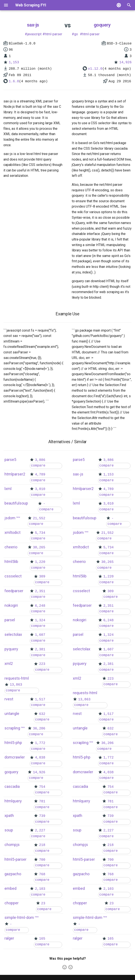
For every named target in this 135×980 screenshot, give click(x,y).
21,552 (39, 518)
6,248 (40, 606)
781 (42, 801)
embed (10, 888)
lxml (8, 489)
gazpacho (13, 874)
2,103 (40, 889)
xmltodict (12, 532)
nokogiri (11, 605)
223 (42, 664)
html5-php (13, 743)
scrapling (12, 728)
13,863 (16, 685)
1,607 (40, 635)
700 (42, 860)
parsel (10, 620)
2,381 (40, 649)
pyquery (11, 649)
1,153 (14, 62)
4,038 (40, 758)
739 (42, 816)
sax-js (33, 25)
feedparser (14, 591)
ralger (9, 938)
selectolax (13, 634)
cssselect (13, 576)
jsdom (10, 518)
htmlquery (13, 801)
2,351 (40, 591)
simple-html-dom (19, 917)
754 (42, 787)
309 (42, 577)
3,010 (40, 489)
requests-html (17, 678)
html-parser (54, 34)
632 (42, 714)
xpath (9, 815)
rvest (9, 699)
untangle (12, 714)
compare (38, 466)
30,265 (39, 548)
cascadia (12, 786)
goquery (102, 25)
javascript (34, 34)
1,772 (40, 743)
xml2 (9, 663)
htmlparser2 (15, 474)
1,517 (40, 700)
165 (42, 939)
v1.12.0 (95, 69)
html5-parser (15, 859)
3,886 (40, 460)
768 (42, 874)
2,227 (40, 831)
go (76, 34)
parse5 (10, 460)
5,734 (40, 533)
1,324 (40, 620)
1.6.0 (14, 81)
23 (43, 903)
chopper (12, 903)
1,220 (40, 562)
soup (9, 830)
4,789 (40, 475)
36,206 (39, 729)
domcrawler (15, 757)
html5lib (11, 562)
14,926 (125, 62)
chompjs (12, 845)
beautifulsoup (16, 503)
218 (42, 845)
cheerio (11, 547)
